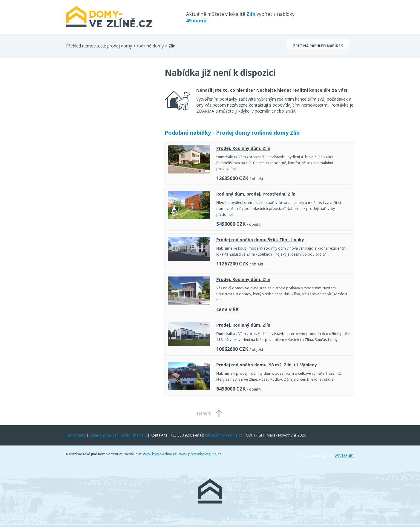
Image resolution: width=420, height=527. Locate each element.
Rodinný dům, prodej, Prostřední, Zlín (256, 194)
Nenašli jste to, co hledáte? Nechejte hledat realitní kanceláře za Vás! (272, 90)
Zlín (172, 46)
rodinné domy (150, 46)
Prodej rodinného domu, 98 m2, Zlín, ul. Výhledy (267, 365)
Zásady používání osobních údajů (118, 435)
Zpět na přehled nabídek (318, 46)
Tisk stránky (76, 435)
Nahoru (204, 413)
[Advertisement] (111, 115)
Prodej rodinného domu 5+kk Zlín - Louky (260, 240)
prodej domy (120, 46)
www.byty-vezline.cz (160, 454)
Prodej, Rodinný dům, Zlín (243, 148)
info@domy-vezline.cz (223, 435)
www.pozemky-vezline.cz (200, 454)
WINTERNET (344, 455)
